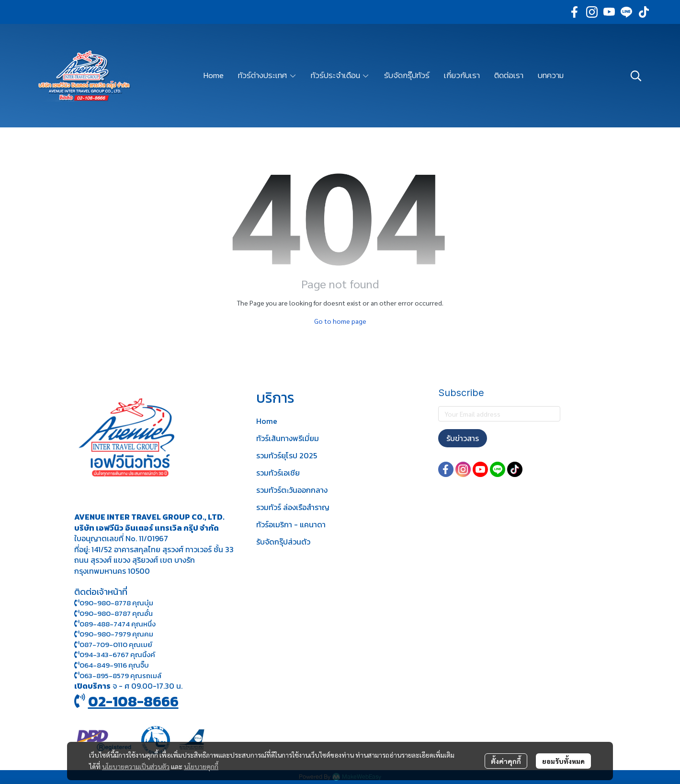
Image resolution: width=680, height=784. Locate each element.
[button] (636, 76)
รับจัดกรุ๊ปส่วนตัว (283, 542)
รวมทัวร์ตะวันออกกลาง (292, 490)
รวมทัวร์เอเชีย (278, 473)
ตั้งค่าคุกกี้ (506, 761)
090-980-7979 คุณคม (116, 634)
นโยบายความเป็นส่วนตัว (136, 766)
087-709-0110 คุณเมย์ (116, 644)
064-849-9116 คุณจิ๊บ (112, 665)
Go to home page (340, 321)
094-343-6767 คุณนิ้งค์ (115, 654)
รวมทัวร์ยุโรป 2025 (287, 455)
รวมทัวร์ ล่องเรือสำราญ (293, 507)
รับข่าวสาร (463, 438)
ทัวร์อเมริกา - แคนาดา (291, 524)
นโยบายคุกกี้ (201, 766)
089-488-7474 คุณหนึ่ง (115, 624)
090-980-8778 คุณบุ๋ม (114, 603)
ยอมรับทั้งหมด (563, 761)
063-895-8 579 (104, 676)
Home (267, 421)
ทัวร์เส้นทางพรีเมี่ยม (288, 438)
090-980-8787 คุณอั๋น (116, 613)
